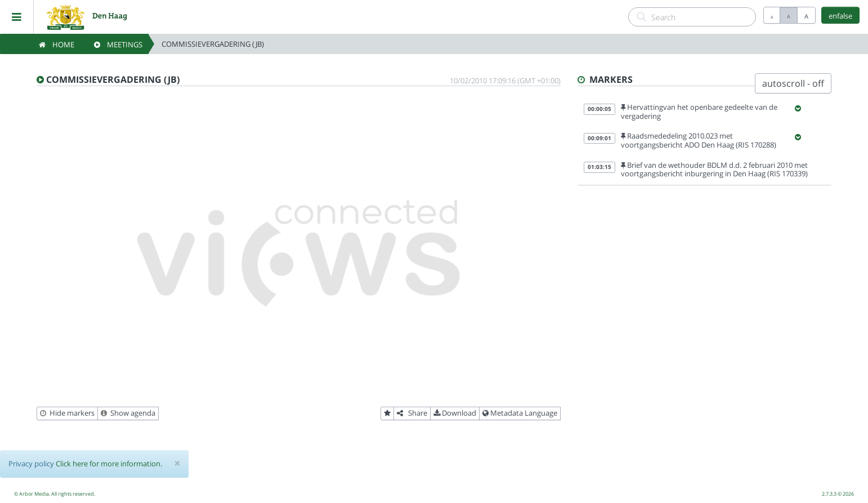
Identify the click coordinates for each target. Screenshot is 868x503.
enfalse (840, 16)
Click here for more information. (109, 464)
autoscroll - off (793, 83)
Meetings (118, 44)
